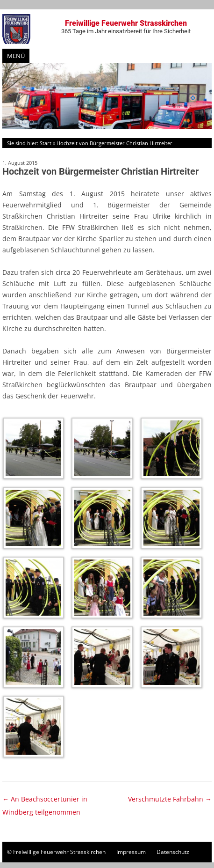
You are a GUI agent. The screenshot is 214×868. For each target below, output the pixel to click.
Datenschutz (173, 852)
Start (46, 143)
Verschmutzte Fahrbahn (170, 799)
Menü (16, 56)
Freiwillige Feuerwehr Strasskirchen (126, 27)
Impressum (131, 852)
